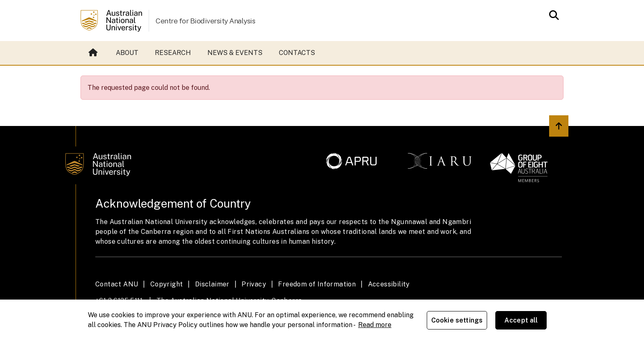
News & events (235, 53)
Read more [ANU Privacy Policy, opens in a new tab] (375, 325)
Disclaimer (212, 284)
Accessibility (389, 284)
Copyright (167, 284)
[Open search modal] (552, 15)
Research (173, 53)
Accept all (521, 320)
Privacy (254, 284)
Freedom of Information (317, 284)
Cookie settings (457, 320)
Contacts (297, 53)
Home (93, 53)
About (127, 53)
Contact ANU (117, 284)
